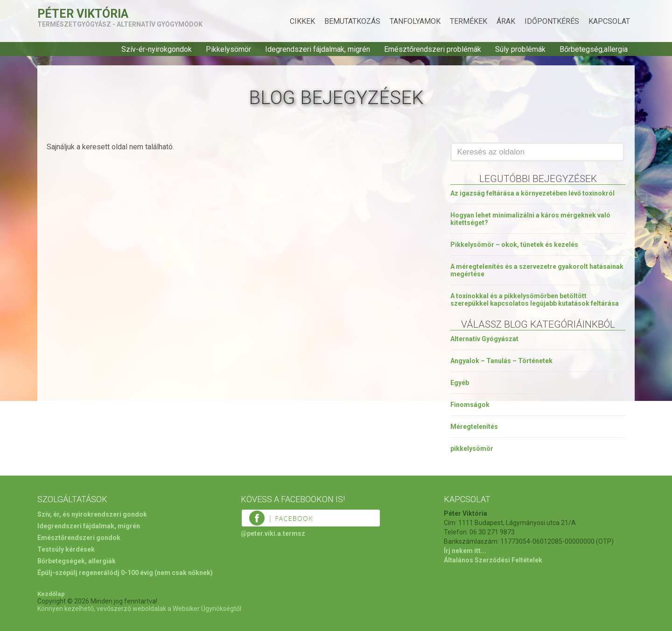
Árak (506, 21)
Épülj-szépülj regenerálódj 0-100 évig (95, 573)
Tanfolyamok (415, 21)
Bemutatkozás (352, 21)
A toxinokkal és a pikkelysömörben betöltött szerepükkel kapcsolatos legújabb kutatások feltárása (535, 300)
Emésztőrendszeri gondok (79, 538)
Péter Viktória (83, 14)
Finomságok (470, 405)
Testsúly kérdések (66, 549)
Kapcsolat (609, 21)
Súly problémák (520, 49)
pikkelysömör (472, 449)
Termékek (469, 21)
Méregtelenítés (474, 427)
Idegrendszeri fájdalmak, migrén (318, 49)
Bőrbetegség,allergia (594, 49)
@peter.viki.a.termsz (273, 533)
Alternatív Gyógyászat (484, 339)
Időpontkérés (552, 21)
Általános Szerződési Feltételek (493, 560)
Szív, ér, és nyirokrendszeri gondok (92, 514)
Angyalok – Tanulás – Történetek (501, 361)
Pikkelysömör (228, 49)
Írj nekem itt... (465, 551)
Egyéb (460, 383)
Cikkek (302, 21)
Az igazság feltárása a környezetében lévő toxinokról (532, 193)
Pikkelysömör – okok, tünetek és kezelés (514, 245)
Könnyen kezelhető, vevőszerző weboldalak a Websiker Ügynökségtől (139, 609)
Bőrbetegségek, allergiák (77, 561)
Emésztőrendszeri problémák (433, 49)
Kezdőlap (51, 594)
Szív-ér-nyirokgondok (157, 49)
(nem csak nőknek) (184, 573)
